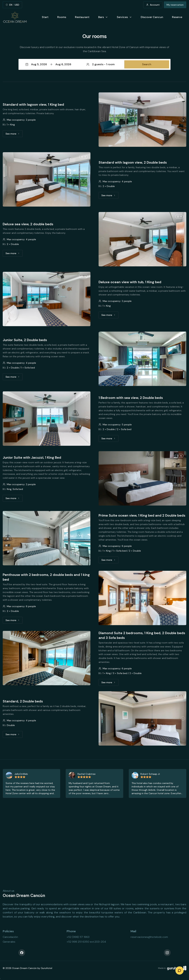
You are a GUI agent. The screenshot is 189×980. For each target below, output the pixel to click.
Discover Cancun (152, 17)
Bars (103, 17)
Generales (9, 942)
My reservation (175, 5)
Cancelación (10, 937)
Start (45, 17)
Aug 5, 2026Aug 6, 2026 (48, 64)
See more (14, 135)
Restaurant (82, 17)
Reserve (177, 17)
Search (147, 64)
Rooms (62, 17)
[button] (94, 64)
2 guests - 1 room (100, 64)
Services (124, 17)
